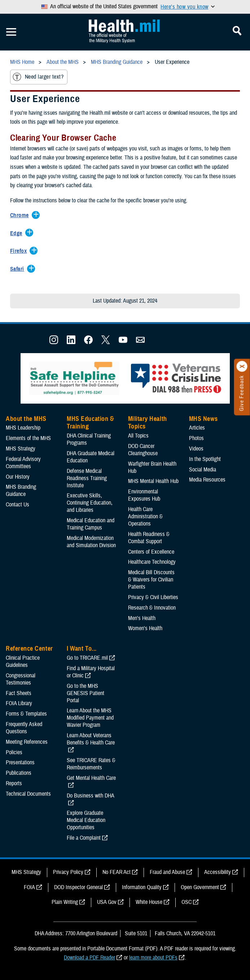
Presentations (20, 763)
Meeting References (27, 742)
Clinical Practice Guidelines (23, 662)
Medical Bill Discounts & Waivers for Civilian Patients (151, 580)
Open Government (200, 887)
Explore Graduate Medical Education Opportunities (86, 820)
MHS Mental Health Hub (153, 481)
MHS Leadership (23, 428)
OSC (187, 902)
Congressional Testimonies (21, 679)
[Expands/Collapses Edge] (18, 234)
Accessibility (218, 872)
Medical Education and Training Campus (91, 524)
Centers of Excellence (151, 552)
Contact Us (17, 505)
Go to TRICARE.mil (87, 658)
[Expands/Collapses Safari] (19, 269)
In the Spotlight (205, 459)
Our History (18, 477)
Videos (196, 449)
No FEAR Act (117, 872)
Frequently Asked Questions (24, 728)
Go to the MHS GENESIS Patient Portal (85, 693)
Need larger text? (38, 77)
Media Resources (207, 480)
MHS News (203, 419)
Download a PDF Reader (89, 958)
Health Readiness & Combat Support (149, 538)
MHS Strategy (21, 449)
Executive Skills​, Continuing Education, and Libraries (90, 503)
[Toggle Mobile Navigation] (11, 32)
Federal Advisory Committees (23, 463)
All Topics (138, 436)
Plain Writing (65, 902)
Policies (14, 752)
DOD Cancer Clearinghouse (143, 450)
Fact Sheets (19, 693)
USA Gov (107, 902)
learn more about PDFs (153, 958)
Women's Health (145, 628)
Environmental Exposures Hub (144, 495)
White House (149, 902)
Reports (14, 783)
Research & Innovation (152, 608)
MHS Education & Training (90, 423)
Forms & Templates (26, 714)
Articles (197, 428)
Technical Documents (28, 794)
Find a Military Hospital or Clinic (91, 672)
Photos (196, 438)
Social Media (203, 470)
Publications (19, 773)
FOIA (29, 887)
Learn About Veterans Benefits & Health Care (91, 739)
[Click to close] (242, 366)
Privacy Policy (68, 872)
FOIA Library (19, 703)
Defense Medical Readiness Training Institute (87, 478)
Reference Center (29, 649)
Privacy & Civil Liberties (153, 597)
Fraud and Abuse (167, 872)
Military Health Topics (148, 423)
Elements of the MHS (28, 438)
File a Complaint (84, 838)
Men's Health (142, 618)
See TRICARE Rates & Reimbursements (91, 764)
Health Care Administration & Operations (145, 517)
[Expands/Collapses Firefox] (20, 251)
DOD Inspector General (78, 887)
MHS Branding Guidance (21, 491)
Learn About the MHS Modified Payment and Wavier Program (90, 718)
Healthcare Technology (152, 562)
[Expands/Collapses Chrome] (21, 216)
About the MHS (26, 419)
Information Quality (142, 887)
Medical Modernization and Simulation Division (91, 542)
